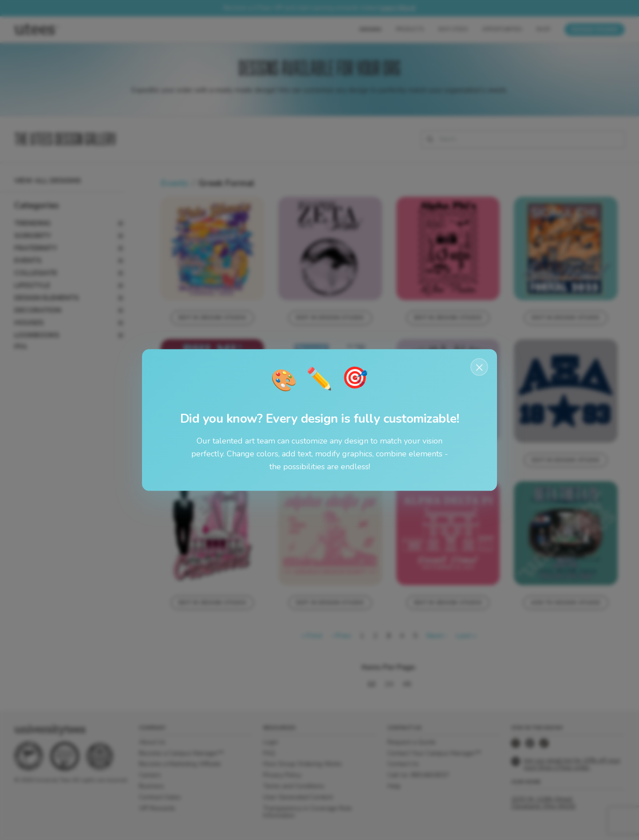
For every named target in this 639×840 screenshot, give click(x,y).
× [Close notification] (479, 367)
